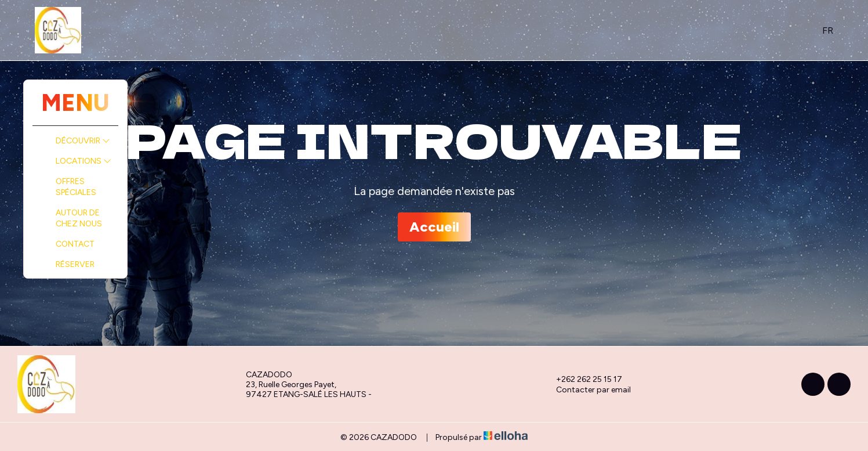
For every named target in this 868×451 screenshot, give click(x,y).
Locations (83, 161)
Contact (75, 244)
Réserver (75, 264)
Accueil (434, 227)
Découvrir (83, 141)
